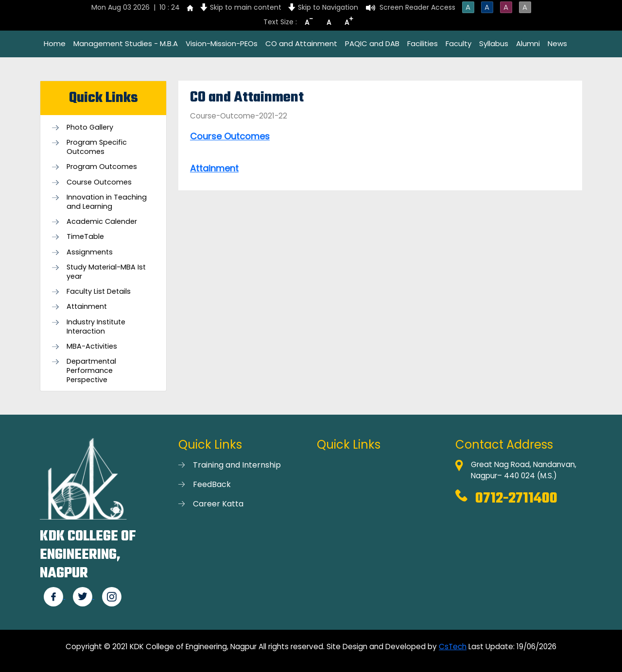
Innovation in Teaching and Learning (107, 202)
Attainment (87, 307)
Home (55, 43)
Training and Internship (237, 465)
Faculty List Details (99, 292)
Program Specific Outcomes (97, 147)
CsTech (453, 647)
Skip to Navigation (328, 7)
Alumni (528, 43)
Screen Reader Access (417, 7)
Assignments (90, 252)
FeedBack (212, 484)
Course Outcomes (99, 182)
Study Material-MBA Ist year (106, 272)
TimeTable (85, 237)
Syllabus (494, 43)
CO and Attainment (301, 43)
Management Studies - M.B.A (126, 43)
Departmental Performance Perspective (91, 371)
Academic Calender (102, 222)
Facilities (423, 43)
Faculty (458, 43)
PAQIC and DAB (372, 43)
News (557, 43)
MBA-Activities (92, 346)
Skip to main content (246, 7)
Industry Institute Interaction (96, 327)
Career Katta (218, 504)
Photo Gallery (90, 127)
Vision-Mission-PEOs (222, 43)
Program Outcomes (102, 167)
